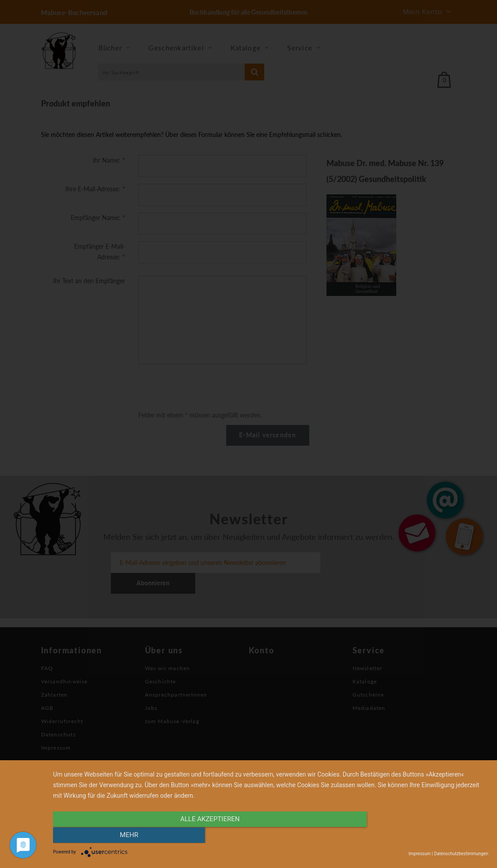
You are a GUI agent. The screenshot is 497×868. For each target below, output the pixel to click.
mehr (423, 836)
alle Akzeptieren (205, 836)
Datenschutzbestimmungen (461, 854)
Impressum (420, 854)
